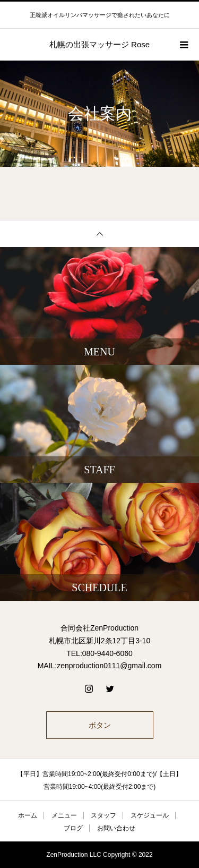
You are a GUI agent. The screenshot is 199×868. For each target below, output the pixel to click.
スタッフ (103, 815)
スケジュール (150, 815)
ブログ (73, 828)
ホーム (28, 815)
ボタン (100, 725)
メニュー (64, 815)
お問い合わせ (116, 828)
